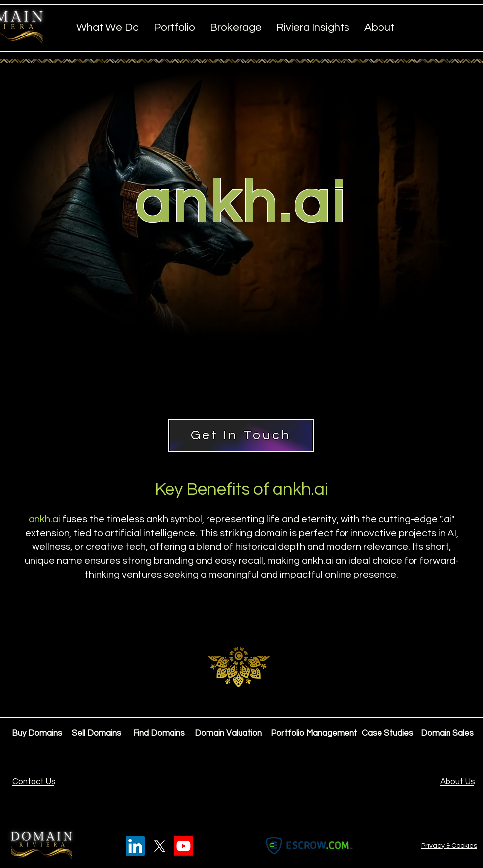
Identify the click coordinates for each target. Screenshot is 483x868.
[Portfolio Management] (314, 734)
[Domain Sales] (448, 734)
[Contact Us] (34, 782)
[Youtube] (184, 846)
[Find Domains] (160, 734)
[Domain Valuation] (228, 734)
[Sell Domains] (99, 734)
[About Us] (458, 782)
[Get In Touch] (241, 435)
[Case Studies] (387, 734)
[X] (159, 846)
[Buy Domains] (38, 734)
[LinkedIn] (135, 846)
